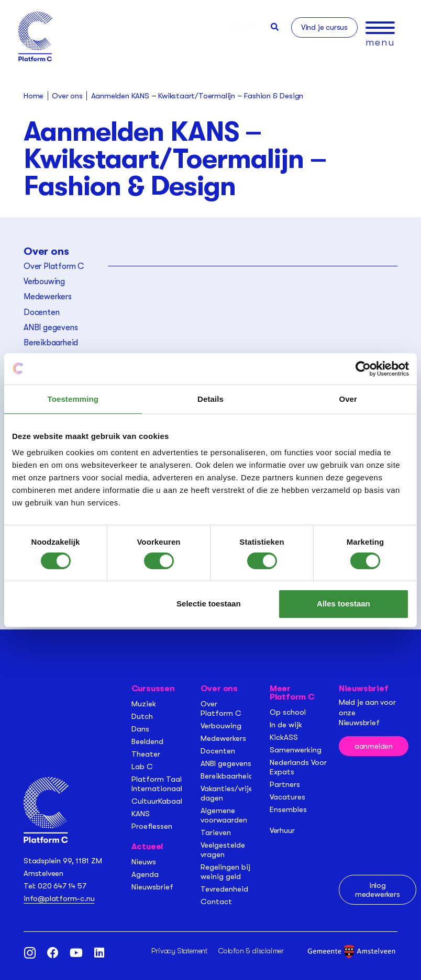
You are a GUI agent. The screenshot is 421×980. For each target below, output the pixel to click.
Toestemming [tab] (73, 398)
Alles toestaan (344, 604)
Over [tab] (348, 398)
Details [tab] (210, 398)
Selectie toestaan (209, 604)
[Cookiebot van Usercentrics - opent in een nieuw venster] (363, 368)
